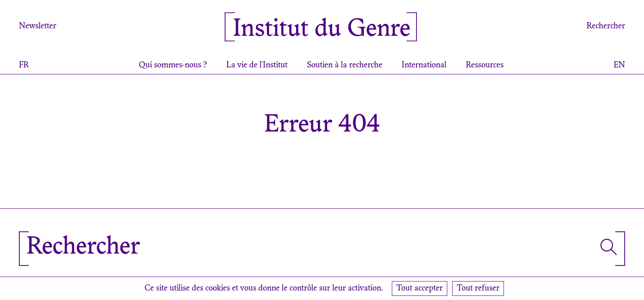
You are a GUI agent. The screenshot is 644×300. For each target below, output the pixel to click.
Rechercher (606, 26)
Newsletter (38, 26)
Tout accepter (420, 288)
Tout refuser (478, 288)
